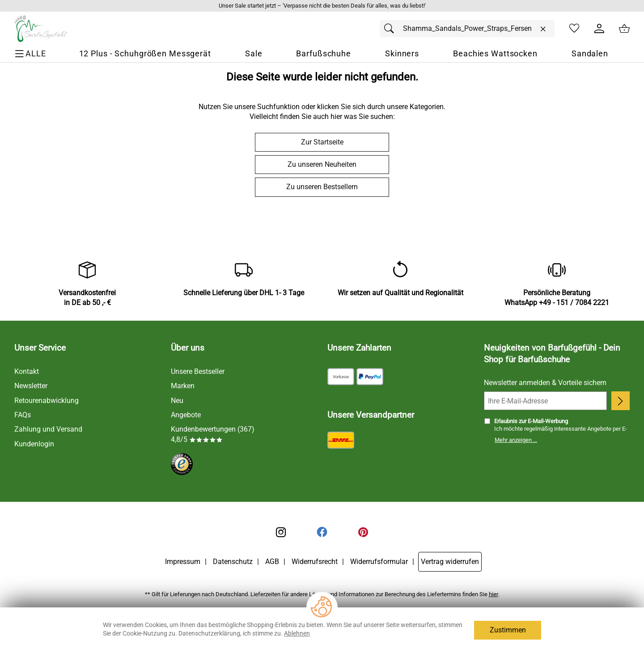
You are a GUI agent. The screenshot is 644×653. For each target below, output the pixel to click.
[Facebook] (322, 532)
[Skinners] (402, 54)
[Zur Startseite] (41, 29)
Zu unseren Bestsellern (322, 187)
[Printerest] (363, 532)
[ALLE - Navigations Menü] (32, 54)
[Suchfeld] (467, 29)
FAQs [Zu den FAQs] (23, 415)
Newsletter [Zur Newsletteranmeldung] (31, 386)
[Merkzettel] (574, 29)
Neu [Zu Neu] (177, 401)
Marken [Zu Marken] (183, 386)
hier (494, 594)
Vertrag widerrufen (450, 562)
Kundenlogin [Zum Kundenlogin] (34, 444)
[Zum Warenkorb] (624, 29)
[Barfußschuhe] (324, 54)
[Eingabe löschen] (543, 29)
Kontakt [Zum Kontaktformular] (27, 371)
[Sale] (254, 54)
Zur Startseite (322, 142)
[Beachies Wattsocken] (495, 54)
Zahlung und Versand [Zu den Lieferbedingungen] (48, 429)
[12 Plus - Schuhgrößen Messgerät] (145, 54)
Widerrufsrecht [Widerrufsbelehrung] (315, 562)
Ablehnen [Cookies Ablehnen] (297, 633)
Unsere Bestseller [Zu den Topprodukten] (198, 371)
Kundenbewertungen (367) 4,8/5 (213, 434)
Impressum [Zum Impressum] (183, 562)
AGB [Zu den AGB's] (272, 562)
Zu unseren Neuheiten (322, 164)
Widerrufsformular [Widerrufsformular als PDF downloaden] (379, 562)
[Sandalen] (590, 54)
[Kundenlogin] (599, 29)
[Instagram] (281, 532)
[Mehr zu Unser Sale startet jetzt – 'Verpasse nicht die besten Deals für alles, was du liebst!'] (322, 6)
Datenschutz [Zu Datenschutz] (233, 562)
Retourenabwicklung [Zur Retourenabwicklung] (47, 401)
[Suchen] (391, 29)
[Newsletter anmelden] (621, 401)
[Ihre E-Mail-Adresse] (545, 401)
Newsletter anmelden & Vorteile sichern (545, 383)
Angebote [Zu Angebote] (186, 415)
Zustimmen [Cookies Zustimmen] (508, 630)
